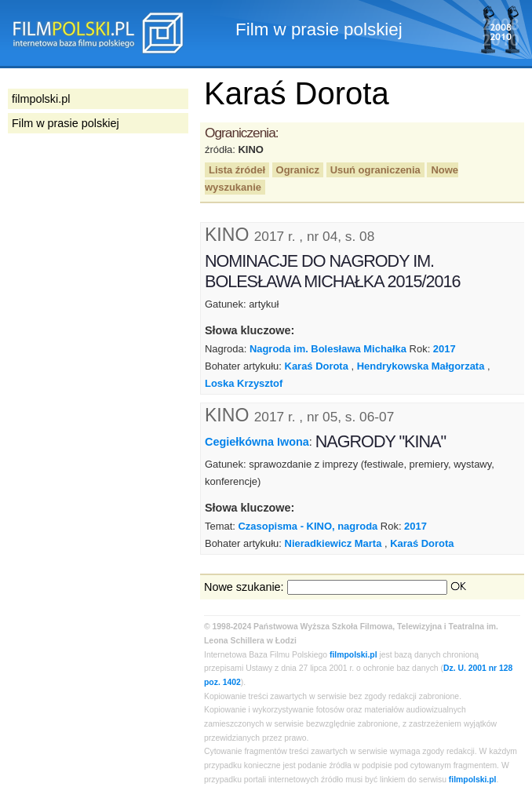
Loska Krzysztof (244, 383)
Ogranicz (298, 170)
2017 (445, 349)
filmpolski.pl (353, 655)
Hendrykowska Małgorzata (421, 366)
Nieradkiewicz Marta (333, 543)
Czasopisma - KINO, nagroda (308, 526)
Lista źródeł (237, 170)
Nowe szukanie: (244, 587)
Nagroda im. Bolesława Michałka (328, 349)
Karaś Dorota (317, 366)
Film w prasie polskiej (66, 123)
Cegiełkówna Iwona (257, 442)
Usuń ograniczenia (375, 170)
